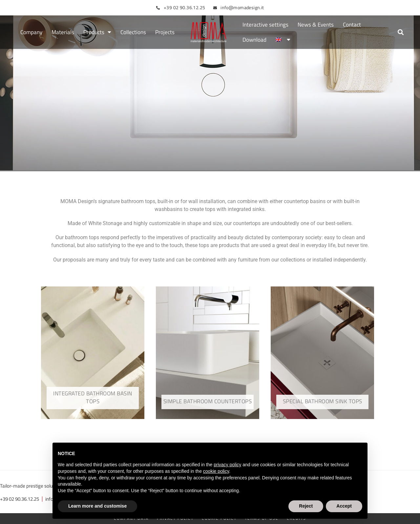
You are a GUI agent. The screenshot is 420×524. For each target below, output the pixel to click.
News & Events (316, 25)
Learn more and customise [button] (97, 506)
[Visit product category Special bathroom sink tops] (322, 353)
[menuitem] (283, 40)
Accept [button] (344, 506)
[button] (401, 32)
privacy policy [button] (227, 465)
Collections (133, 32)
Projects (165, 32)
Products (97, 32)
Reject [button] (306, 506)
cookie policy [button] (216, 471)
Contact (352, 25)
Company (31, 32)
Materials (63, 32)
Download (254, 40)
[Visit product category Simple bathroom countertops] (208, 353)
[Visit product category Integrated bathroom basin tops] (93, 353)
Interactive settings (265, 25)
